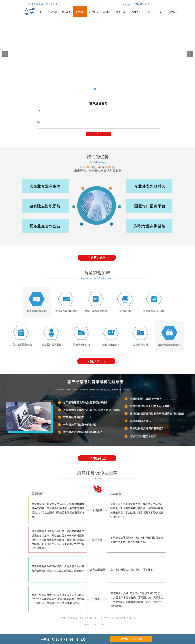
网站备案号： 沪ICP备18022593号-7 (97, 625)
